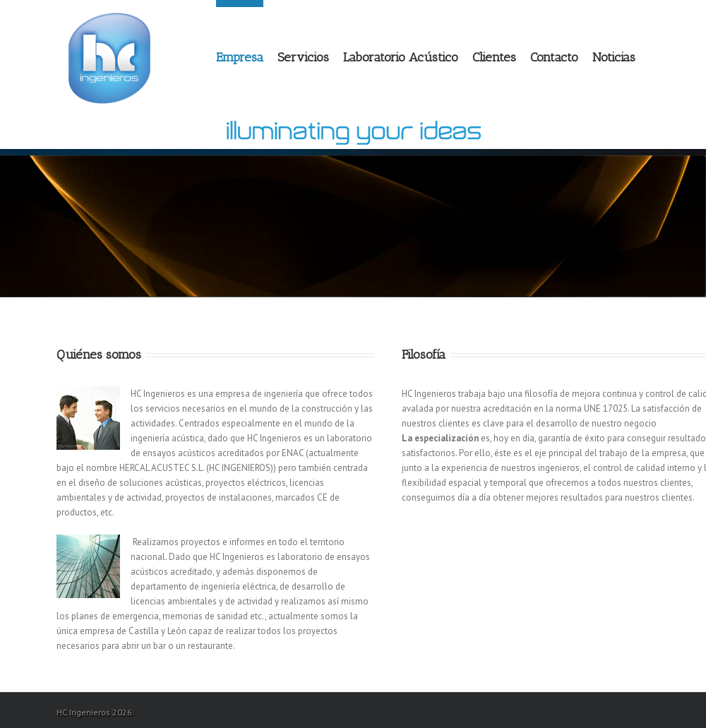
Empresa (240, 57)
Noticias (614, 57)
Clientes (494, 57)
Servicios (303, 57)
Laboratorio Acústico (401, 57)
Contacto (554, 57)
